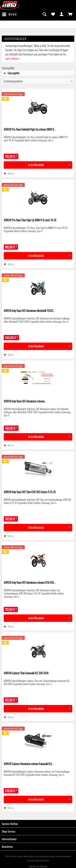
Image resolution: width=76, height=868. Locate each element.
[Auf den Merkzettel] (9, 173)
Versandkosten (44, 856)
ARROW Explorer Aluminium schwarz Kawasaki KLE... (29, 764)
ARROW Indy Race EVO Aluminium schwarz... (25, 401)
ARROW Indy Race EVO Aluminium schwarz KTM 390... (30, 583)
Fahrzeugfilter (12, 73)
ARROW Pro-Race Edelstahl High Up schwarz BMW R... (30, 130)
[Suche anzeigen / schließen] (44, 14)
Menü (10, 14)
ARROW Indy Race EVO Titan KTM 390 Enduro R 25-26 (30, 492)
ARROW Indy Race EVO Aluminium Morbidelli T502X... (29, 311)
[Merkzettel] (53, 14)
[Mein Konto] (62, 14)
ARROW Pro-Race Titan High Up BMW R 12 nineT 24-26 (30, 220)
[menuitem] (9, 14)
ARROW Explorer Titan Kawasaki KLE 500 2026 (26, 673)
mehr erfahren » (13, 58)
